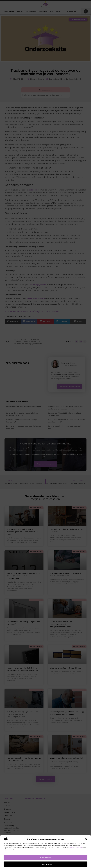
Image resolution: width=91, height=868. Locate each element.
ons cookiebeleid (76, 848)
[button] (86, 839)
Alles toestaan (46, 858)
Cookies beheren (46, 864)
